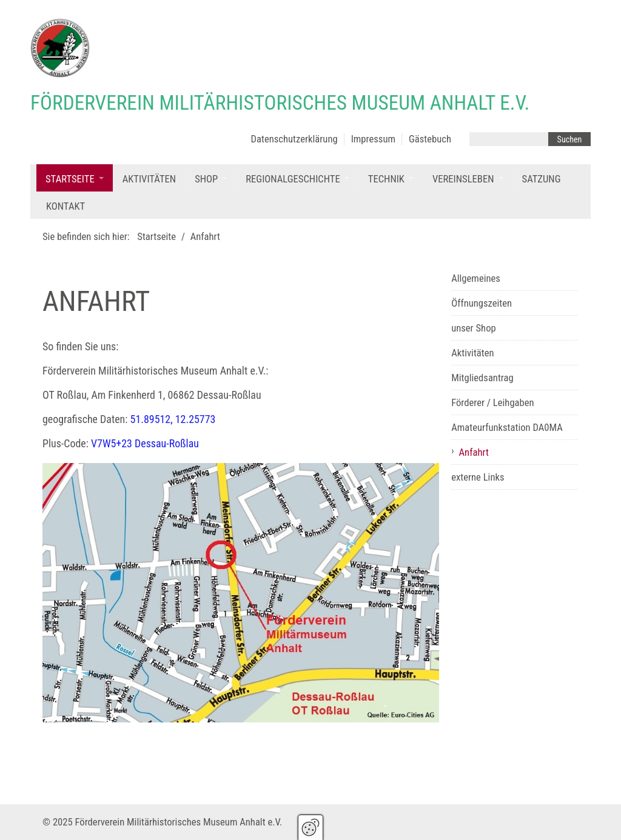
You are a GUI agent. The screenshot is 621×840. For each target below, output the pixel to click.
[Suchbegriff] (509, 139)
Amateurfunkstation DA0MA (507, 428)
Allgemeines (476, 278)
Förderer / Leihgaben (492, 403)
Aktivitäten (149, 179)
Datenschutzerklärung (294, 139)
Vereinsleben (463, 179)
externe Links (478, 477)
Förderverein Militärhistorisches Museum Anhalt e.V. (280, 103)
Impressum (373, 139)
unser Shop (474, 328)
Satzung (542, 179)
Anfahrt (474, 452)
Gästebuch (430, 139)
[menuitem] (75, 178)
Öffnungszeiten (482, 303)
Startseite (70, 179)
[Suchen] (569, 139)
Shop (206, 179)
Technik (386, 179)
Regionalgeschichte (293, 179)
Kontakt (65, 206)
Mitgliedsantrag (482, 378)
